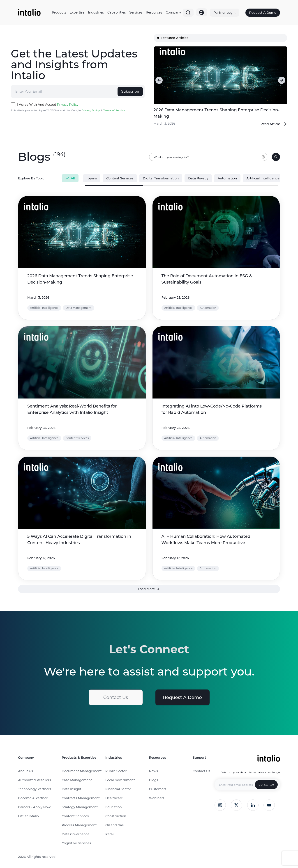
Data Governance (76, 834)
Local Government (120, 780)
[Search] (188, 13)
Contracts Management (81, 798)
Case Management (77, 780)
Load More (149, 589)
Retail (110, 834)
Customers (158, 789)
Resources (154, 12)
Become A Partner (33, 798)
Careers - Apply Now (34, 807)
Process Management (79, 825)
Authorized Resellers (35, 780)
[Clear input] (263, 159)
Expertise (77, 12)
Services (136, 12)
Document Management (82, 771)
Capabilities (117, 12)
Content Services (75, 816)
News (154, 771)
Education (114, 807)
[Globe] (202, 12)
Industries (96, 12)
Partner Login (224, 13)
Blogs (154, 780)
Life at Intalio (28, 816)
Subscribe (130, 91)
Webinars (157, 798)
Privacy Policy (68, 105)
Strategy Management (80, 807)
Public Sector (116, 771)
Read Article (274, 124)
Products (59, 12)
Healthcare (114, 798)
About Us (25, 771)
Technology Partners (35, 789)
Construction (116, 816)
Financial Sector (118, 789)
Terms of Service (114, 110)
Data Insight (72, 789)
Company (173, 12)
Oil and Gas (114, 825)
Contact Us (116, 697)
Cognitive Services (76, 843)
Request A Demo (263, 13)
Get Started (266, 784)
